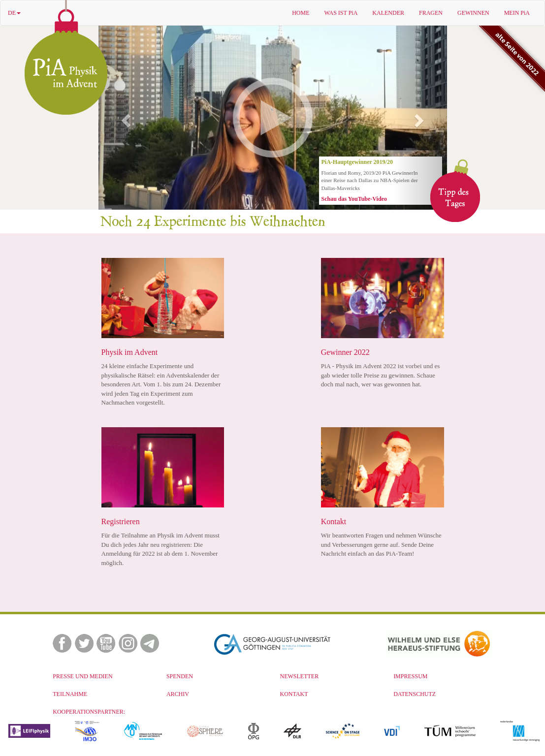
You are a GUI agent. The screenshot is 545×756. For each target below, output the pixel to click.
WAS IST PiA (341, 13)
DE (14, 13)
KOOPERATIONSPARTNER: (89, 712)
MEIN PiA (517, 13)
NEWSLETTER (300, 676)
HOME (301, 13)
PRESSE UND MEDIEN (82, 676)
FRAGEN (431, 13)
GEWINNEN (473, 13)
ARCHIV (178, 694)
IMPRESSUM (410, 676)
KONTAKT (294, 694)
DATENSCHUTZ (415, 694)
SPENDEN (180, 676)
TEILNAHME (70, 694)
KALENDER (388, 13)
